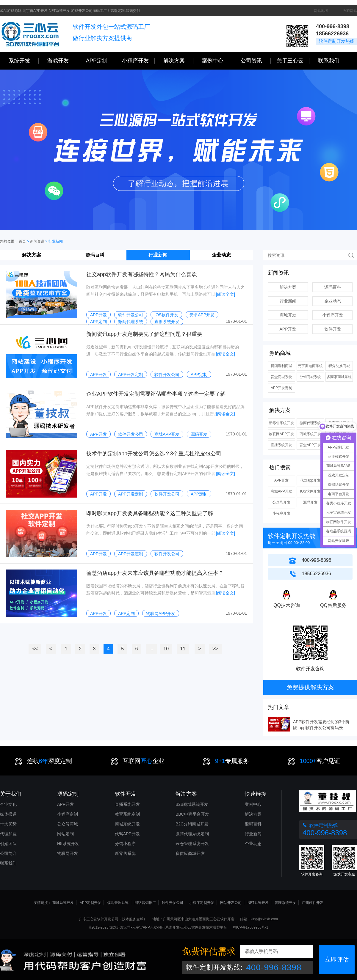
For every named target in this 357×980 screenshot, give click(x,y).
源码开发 (310, 502)
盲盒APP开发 (310, 445)
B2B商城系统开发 (192, 804)
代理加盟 (8, 834)
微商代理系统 (310, 423)
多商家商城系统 (339, 377)
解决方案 (32, 255)
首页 (22, 241)
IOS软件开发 (310, 491)
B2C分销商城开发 (192, 824)
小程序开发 (138, 61)
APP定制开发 (90, 903)
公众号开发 (281, 502)
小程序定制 (68, 814)
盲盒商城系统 (281, 377)
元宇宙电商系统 (310, 366)
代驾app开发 (310, 480)
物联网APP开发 (281, 434)
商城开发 (288, 315)
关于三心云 (293, 61)
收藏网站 (350, 11)
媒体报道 (8, 814)
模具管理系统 (118, 903)
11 (183, 649)
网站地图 (321, 11)
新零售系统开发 (281, 423)
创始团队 (8, 844)
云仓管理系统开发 (192, 844)
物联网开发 (68, 853)
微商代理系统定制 (192, 834)
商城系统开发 (310, 434)
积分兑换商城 (339, 366)
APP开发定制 (281, 388)
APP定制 (101, 61)
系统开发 (24, 61)
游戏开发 (62, 61)
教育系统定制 (127, 814)
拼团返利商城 (281, 366)
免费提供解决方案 (310, 687)
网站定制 (65, 834)
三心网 (30, 34)
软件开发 (333, 329)
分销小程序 (125, 844)
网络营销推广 (145, 903)
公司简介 (8, 853)
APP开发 (288, 329)
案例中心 (217, 61)
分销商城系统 (310, 377)
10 (166, 649)
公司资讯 (256, 61)
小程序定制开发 (202, 903)
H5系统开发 (68, 844)
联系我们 (333, 61)
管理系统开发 (285, 903)
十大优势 (8, 824)
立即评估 (337, 959)
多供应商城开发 (190, 853)
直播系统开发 (281, 445)
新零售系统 (125, 853)
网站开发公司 (231, 903)
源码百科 (95, 255)
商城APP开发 (281, 491)
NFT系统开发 (258, 903)
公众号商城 (68, 824)
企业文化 (8, 804)
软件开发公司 (173, 903)
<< (35, 649)
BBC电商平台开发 (192, 814)
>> (215, 649)
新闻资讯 (37, 241)
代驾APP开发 (127, 834)
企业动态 (221, 255)
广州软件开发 (313, 903)
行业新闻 (158, 255)
